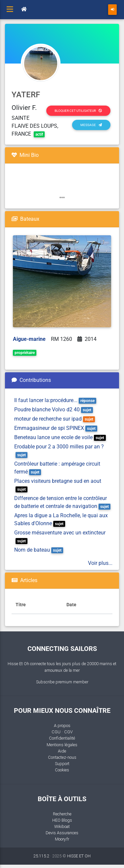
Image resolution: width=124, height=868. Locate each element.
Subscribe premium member (62, 682)
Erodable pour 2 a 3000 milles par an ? (59, 447)
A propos (62, 726)
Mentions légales (62, 745)
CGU (56, 732)
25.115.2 (41, 856)
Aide (62, 751)
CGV (68, 732)
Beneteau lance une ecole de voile (53, 437)
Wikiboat (62, 826)
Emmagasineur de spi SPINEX (49, 428)
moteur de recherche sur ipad (48, 419)
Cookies (62, 770)
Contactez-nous (62, 757)
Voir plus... (100, 563)
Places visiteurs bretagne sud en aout (58, 481)
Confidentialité (62, 738)
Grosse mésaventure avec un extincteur (60, 533)
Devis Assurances (62, 833)
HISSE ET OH (79, 856)
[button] (62, 198)
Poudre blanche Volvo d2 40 (47, 410)
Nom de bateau (32, 550)
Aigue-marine (29, 339)
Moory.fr (62, 839)
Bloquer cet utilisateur (78, 111)
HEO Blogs (62, 820)
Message (91, 125)
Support (62, 764)
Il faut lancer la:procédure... (46, 400)
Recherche (62, 814)
